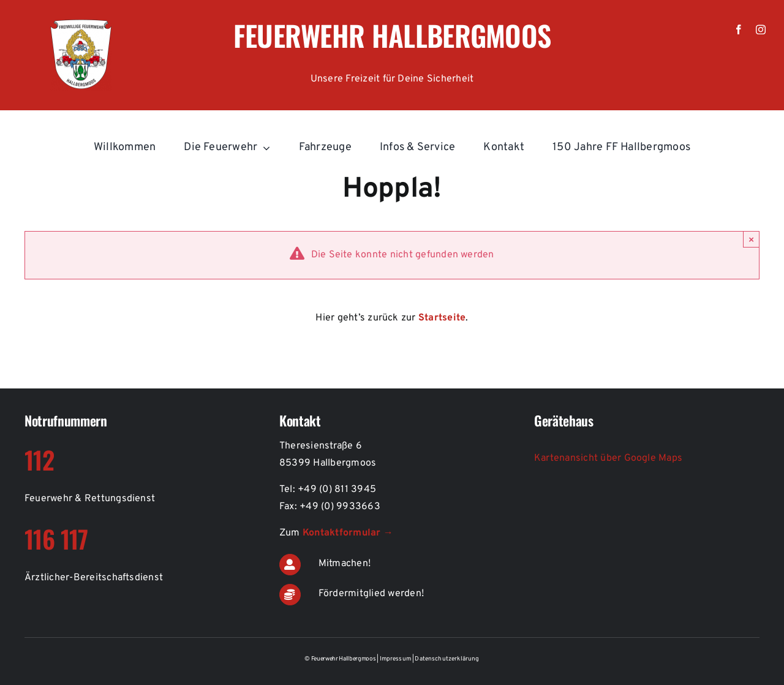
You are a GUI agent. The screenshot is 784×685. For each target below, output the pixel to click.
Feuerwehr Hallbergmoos (392, 35)
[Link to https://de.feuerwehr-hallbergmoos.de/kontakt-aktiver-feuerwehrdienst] (290, 565)
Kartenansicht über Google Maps (608, 458)
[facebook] (739, 29)
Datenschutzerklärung (447, 659)
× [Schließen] (751, 239)
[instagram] (761, 29)
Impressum (396, 659)
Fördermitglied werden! (371, 594)
